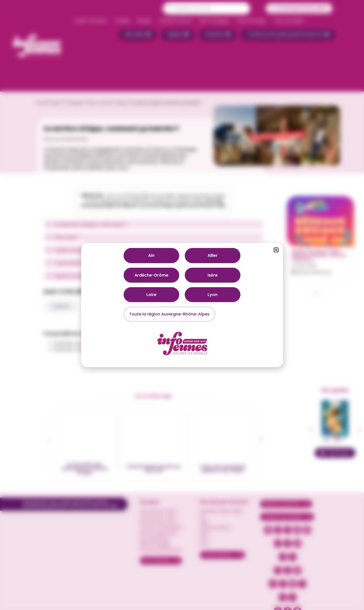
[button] (276, 250)
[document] (182, 305)
